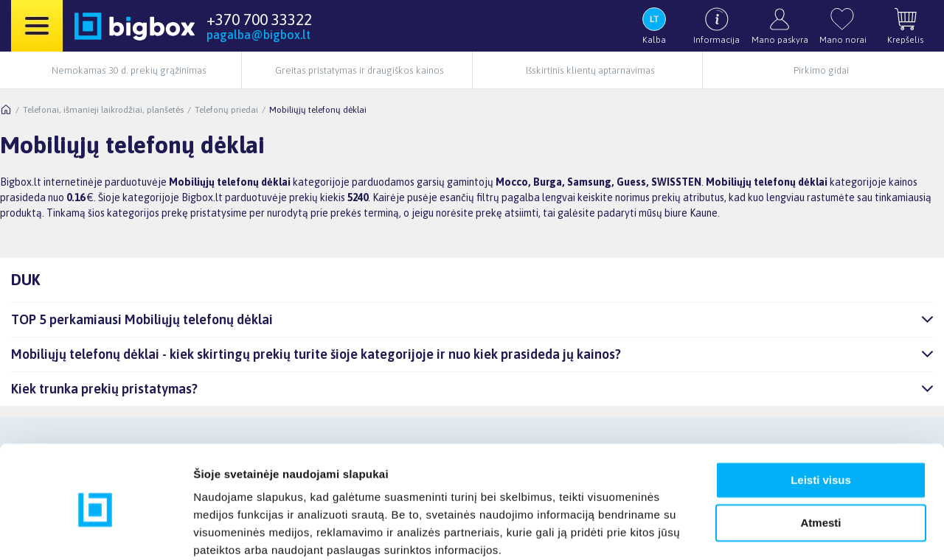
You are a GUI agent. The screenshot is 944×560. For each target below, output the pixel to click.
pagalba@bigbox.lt (258, 35)
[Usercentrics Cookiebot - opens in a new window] (96, 531)
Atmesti (820, 463)
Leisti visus (821, 420)
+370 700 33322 (259, 19)
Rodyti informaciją (242, 531)
